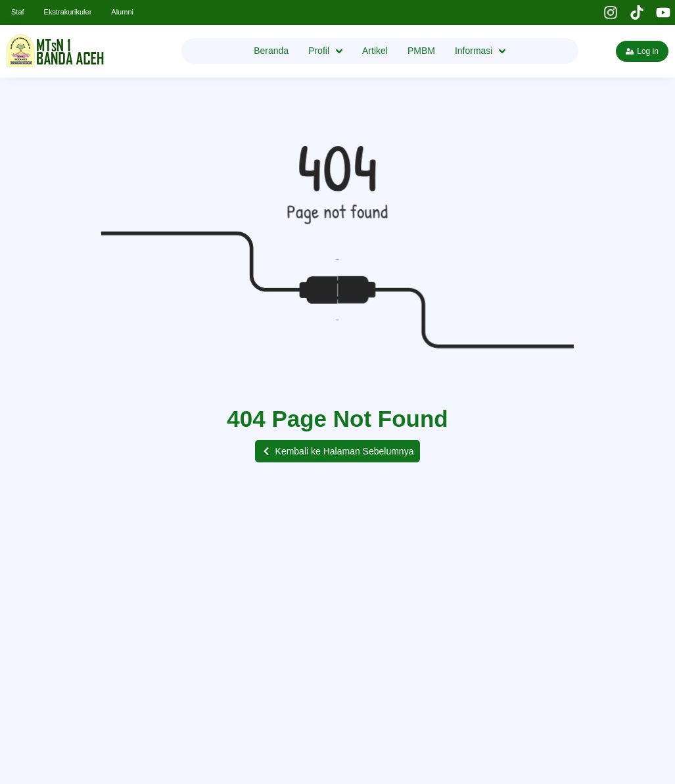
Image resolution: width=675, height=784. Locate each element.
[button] (338, 451)
